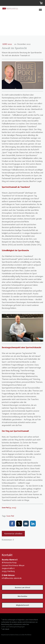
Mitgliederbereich (23, 605)
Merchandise (22, 596)
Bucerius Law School (22, 588)
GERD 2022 (7, 44)
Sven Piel (10, 516)
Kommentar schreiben (13, 534)
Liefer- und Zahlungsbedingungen (13, 627)
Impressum (5, 635)
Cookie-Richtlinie (26, 635)
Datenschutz (14, 635)
